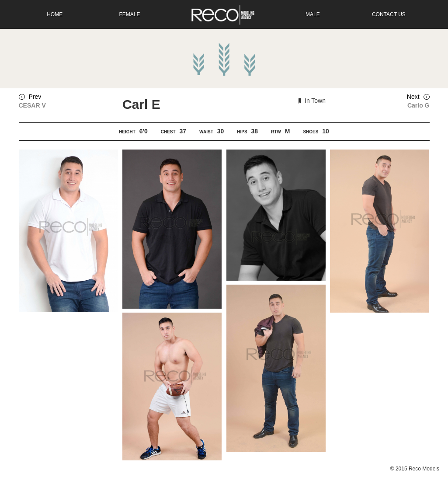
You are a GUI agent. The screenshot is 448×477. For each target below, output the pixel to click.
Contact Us (389, 14)
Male (313, 14)
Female (129, 14)
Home (55, 14)
